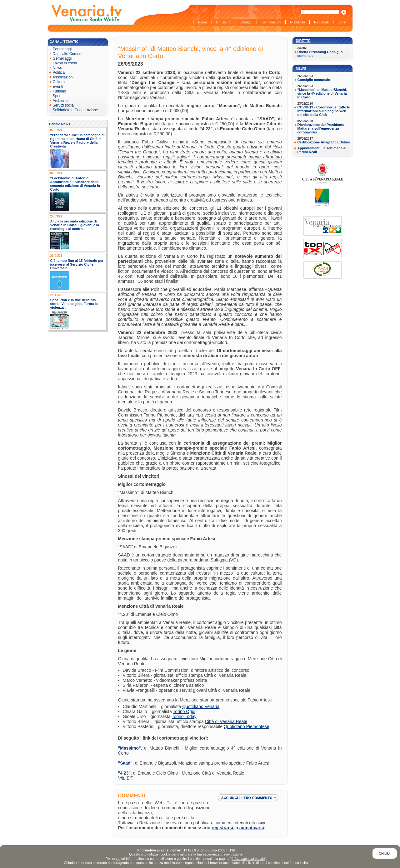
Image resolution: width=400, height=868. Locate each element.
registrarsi (222, 828)
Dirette (303, 41)
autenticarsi (252, 828)
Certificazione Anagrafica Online (324, 142)
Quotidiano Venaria (201, 706)
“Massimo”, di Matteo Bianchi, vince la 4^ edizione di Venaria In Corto (322, 93)
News (301, 68)
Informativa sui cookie (248, 859)
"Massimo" (130, 748)
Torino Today (184, 716)
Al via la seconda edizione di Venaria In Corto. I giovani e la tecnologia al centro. (75, 225)
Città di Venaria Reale (226, 721)
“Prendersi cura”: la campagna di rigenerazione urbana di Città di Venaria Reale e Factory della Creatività (77, 141)
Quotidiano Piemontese (247, 726)
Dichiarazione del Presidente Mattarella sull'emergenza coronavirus (321, 128)
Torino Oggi (184, 711)
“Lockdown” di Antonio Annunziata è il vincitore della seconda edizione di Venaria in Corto (75, 184)
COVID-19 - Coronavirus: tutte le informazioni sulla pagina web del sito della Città (324, 111)
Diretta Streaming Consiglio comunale (320, 54)
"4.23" (125, 773)
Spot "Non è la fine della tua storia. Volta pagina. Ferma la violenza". (74, 304)
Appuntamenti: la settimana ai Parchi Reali (322, 150)
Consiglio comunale (314, 80)
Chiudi (385, 853)
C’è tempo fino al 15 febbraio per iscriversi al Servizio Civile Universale (77, 264)
